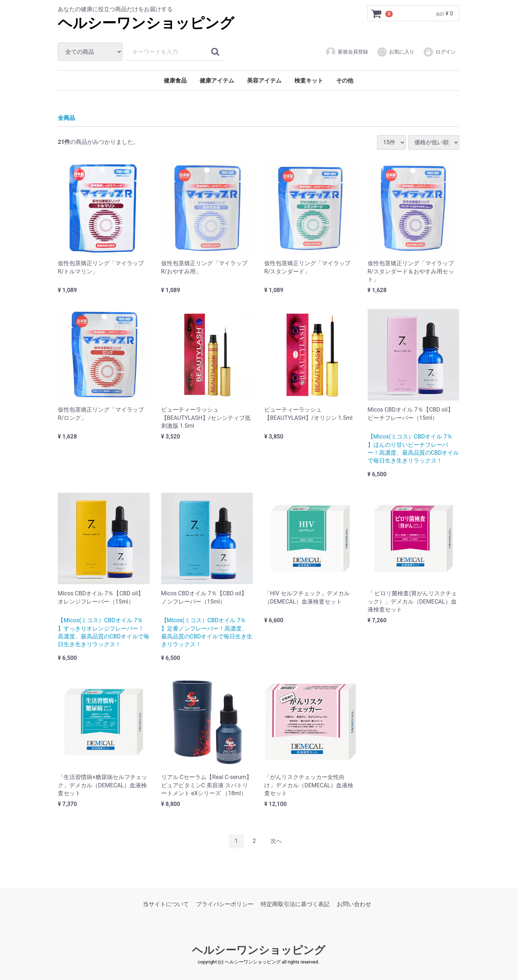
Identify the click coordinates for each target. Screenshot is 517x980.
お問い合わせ (354, 904)
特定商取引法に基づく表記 (295, 904)
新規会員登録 (347, 52)
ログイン (439, 52)
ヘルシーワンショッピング (146, 23)
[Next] (276, 841)
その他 (345, 81)
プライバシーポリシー (225, 904)
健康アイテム (217, 81)
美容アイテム (264, 81)
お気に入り (395, 52)
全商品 (66, 118)
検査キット (309, 81)
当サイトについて (166, 904)
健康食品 (175, 81)
